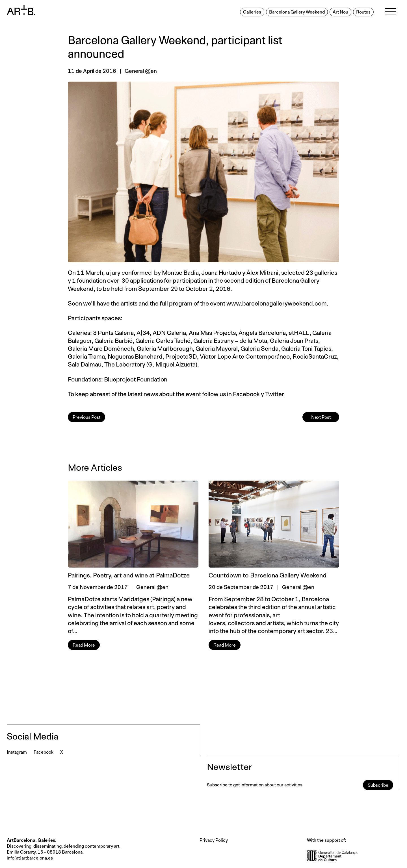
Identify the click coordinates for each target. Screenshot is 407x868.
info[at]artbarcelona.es (30, 858)
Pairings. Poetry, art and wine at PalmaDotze (129, 576)
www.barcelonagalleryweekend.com (277, 304)
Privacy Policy (214, 840)
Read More (84, 645)
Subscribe (378, 785)
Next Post (321, 417)
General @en (141, 71)
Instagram (17, 752)
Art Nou (340, 12)
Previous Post (86, 417)
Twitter (275, 394)
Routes (363, 12)
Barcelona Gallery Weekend (297, 12)
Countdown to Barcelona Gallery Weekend (268, 576)
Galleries (252, 12)
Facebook (246, 394)
